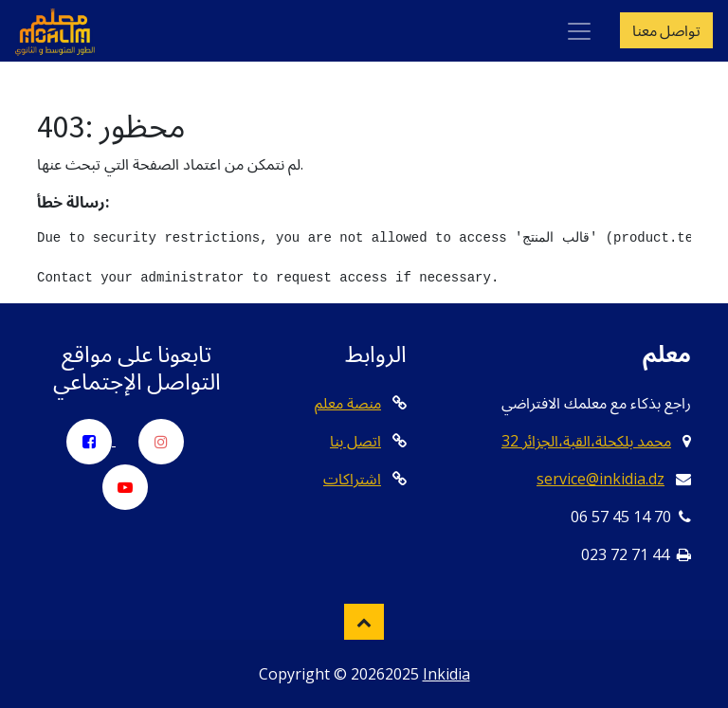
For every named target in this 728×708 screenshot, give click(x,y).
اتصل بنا (355, 441)
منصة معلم (348, 403)
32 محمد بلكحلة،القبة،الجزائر (586, 441)
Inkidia (446, 674)
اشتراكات (352, 479)
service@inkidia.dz (601, 479)
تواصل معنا (666, 30)
